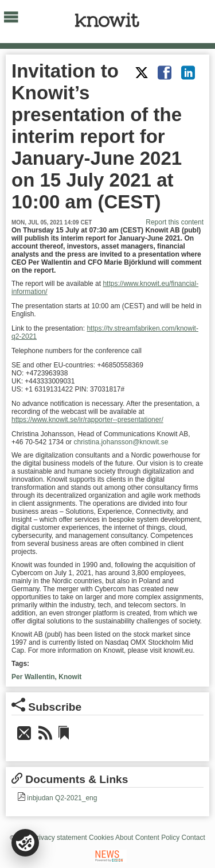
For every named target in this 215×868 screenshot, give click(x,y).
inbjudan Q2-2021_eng (61, 798)
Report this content (175, 222)
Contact (193, 838)
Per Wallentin (33, 677)
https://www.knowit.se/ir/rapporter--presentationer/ (87, 420)
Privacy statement (59, 838)
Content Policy (157, 838)
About (124, 838)
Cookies (101, 838)
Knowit (70, 677)
